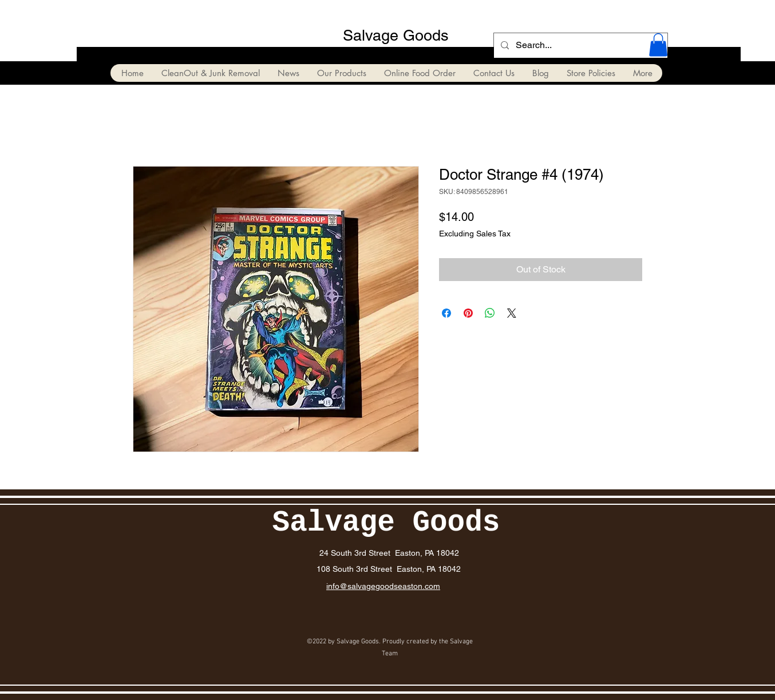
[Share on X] (512, 313)
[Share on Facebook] (446, 313)
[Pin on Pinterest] (468, 313)
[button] (658, 45)
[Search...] (580, 46)
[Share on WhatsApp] (490, 313)
